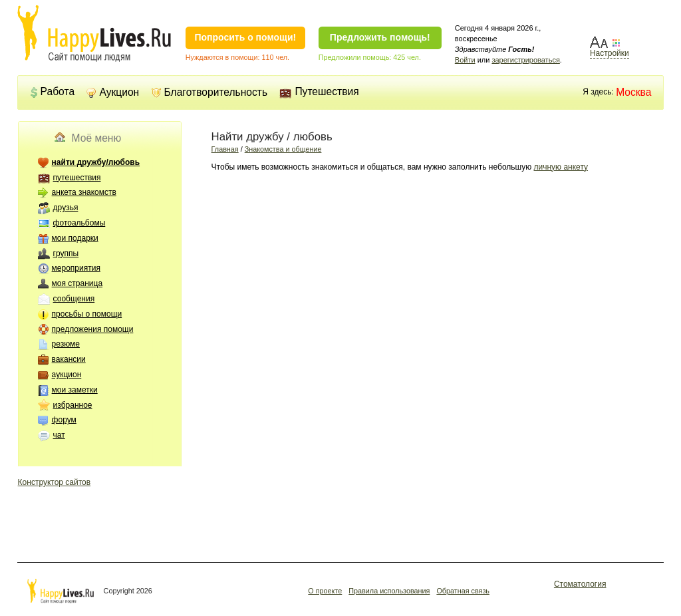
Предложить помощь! (380, 37)
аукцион (67, 375)
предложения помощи (93, 329)
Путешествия (319, 91)
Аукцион (113, 92)
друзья (66, 208)
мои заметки (75, 390)
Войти (465, 60)
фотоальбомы (79, 223)
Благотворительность (210, 92)
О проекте (325, 591)
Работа (52, 91)
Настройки (610, 53)
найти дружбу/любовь (96, 162)
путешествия (77, 178)
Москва (633, 92)
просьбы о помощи (87, 314)
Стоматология (580, 584)
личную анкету (561, 167)
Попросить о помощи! (245, 37)
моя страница (77, 283)
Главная (225, 149)
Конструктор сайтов (55, 482)
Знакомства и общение (283, 149)
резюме (66, 344)
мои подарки (75, 238)
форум (64, 420)
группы (66, 253)
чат (59, 435)
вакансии (69, 359)
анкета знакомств (84, 192)
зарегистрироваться (525, 60)
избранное (73, 405)
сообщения (74, 299)
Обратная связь (463, 591)
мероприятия (76, 268)
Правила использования (389, 591)
